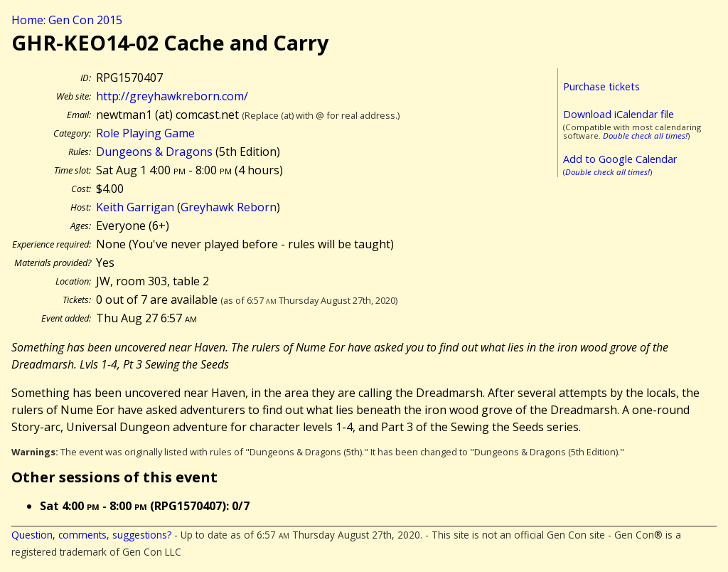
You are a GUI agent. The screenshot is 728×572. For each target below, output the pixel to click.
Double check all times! (645, 136)
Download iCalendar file (619, 114)
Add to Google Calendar (620, 159)
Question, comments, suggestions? (91, 535)
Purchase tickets (601, 86)
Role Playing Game (145, 133)
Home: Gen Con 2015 (67, 20)
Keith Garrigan (135, 207)
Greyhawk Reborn (229, 207)
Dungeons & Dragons (154, 152)
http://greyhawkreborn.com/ (172, 96)
